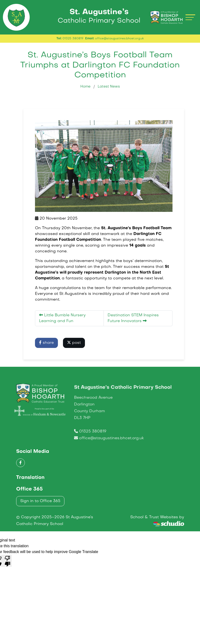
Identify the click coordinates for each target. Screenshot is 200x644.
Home (85, 91)
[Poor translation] (7, 565)
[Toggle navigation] (190, 19)
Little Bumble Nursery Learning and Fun (62, 322)
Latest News (109, 91)
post (74, 347)
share (46, 347)
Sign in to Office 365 (40, 505)
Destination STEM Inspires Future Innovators (133, 322)
